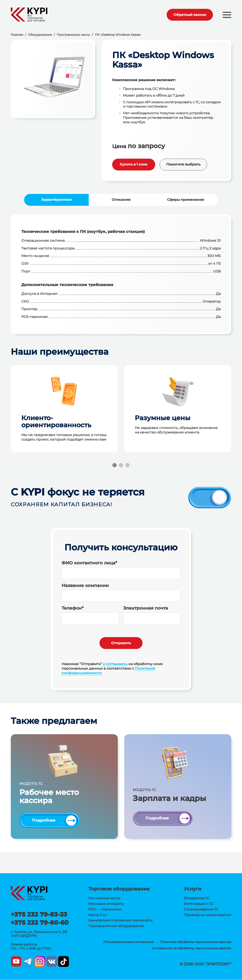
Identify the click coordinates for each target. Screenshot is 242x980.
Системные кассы (104, 899)
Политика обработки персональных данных (196, 942)
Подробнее (44, 821)
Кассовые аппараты (106, 904)
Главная (17, 35)
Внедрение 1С (196, 899)
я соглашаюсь (115, 664)
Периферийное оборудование (116, 926)
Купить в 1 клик (134, 164)
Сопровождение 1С (201, 910)
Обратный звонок (189, 15)
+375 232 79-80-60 (40, 923)
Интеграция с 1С (199, 904)
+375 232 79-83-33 (39, 915)
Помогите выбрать (183, 164)
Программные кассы (73, 35)
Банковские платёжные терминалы (120, 921)
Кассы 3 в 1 (98, 915)
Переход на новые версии (208, 915)
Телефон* (73, 608)
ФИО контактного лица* (89, 563)
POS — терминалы (105, 910)
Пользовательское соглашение (129, 942)
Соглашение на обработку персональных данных (191, 948)
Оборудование (40, 35)
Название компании (85, 585)
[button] (227, 15)
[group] (53, 79)
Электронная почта (146, 608)
